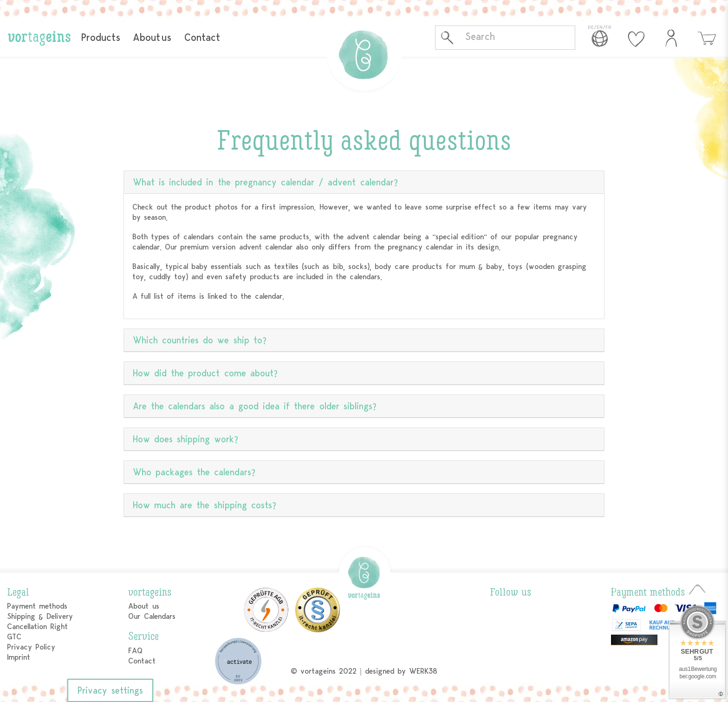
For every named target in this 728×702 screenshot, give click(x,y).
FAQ (135, 651)
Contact (202, 38)
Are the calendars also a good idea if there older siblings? (255, 406)
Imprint (19, 657)
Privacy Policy (31, 647)
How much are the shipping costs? (205, 505)
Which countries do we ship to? (200, 340)
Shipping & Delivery (40, 616)
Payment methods (37, 606)
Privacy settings (110, 691)
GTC (14, 637)
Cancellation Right (37, 627)
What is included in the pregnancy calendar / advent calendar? (265, 182)
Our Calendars (152, 616)
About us (152, 38)
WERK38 (423, 671)
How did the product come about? (205, 373)
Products (101, 38)
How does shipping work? (186, 439)
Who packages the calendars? (194, 472)
